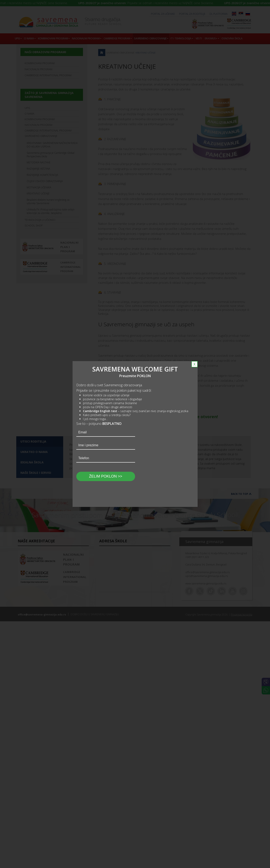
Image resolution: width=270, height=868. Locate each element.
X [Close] (194, 364)
